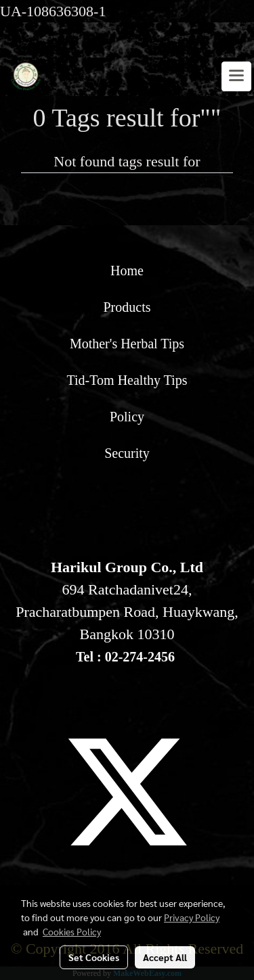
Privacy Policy (192, 917)
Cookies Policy (72, 931)
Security (127, 453)
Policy (127, 417)
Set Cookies (94, 957)
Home (127, 271)
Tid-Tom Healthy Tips (127, 380)
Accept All (165, 957)
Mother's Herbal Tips (127, 344)
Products (127, 307)
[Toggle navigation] (236, 76)
